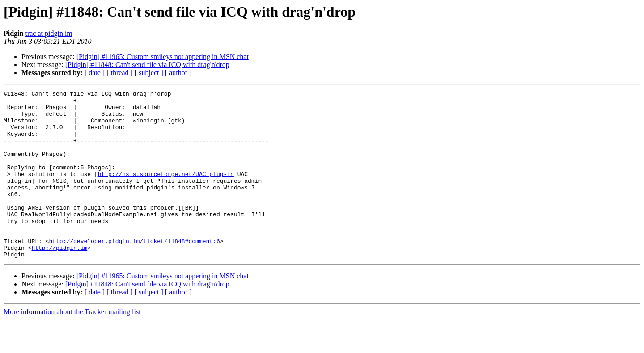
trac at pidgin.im (49, 33)
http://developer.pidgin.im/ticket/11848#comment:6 (134, 272)
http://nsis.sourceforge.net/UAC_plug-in (166, 191)
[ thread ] (120, 73)
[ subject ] (149, 73)
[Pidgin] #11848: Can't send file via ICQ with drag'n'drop (147, 65)
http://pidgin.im (59, 280)
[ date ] (95, 73)
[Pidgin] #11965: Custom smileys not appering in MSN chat (163, 57)
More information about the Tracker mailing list (72, 345)
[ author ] (178, 73)
